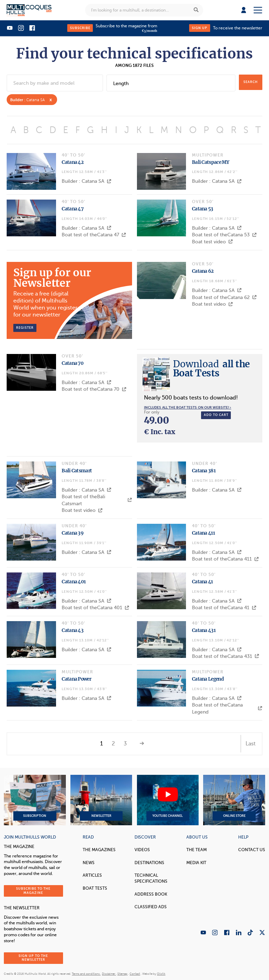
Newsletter (101, 800)
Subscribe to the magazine (33, 891)
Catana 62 (203, 271)
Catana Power (76, 679)
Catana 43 (73, 630)
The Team (196, 850)
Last (251, 744)
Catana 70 (73, 363)
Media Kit (196, 863)
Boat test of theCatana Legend (227, 708)
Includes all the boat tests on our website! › (188, 407)
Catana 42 (73, 162)
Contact (135, 974)
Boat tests (95, 888)
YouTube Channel (168, 800)
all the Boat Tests (211, 369)
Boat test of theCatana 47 (94, 235)
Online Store (234, 800)
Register (25, 328)
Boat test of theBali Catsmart (97, 500)
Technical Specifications (151, 878)
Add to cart (216, 415)
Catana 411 (203, 533)
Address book (151, 894)
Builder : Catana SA (87, 181)
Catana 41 (202, 582)
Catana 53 (203, 209)
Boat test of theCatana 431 (226, 656)
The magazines (99, 850)
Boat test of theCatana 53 (224, 235)
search (251, 82)
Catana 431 (204, 630)
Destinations (149, 863)
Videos (142, 850)
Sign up (200, 28)
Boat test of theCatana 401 (95, 608)
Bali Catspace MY (211, 162)
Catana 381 (204, 471)
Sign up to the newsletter (33, 958)
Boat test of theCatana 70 (94, 389)
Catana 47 (73, 209)
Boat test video (212, 242)
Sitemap (122, 974)
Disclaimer (109, 974)
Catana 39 (73, 533)
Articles (92, 875)
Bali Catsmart (77, 471)
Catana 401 (74, 582)
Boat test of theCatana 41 (224, 608)
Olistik (161, 974)
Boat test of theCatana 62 (224, 297)
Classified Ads (151, 907)
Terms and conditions (86, 974)
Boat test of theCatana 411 (225, 559)
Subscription (35, 800)
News (89, 863)
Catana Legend (208, 679)
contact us (252, 850)
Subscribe (80, 28)
